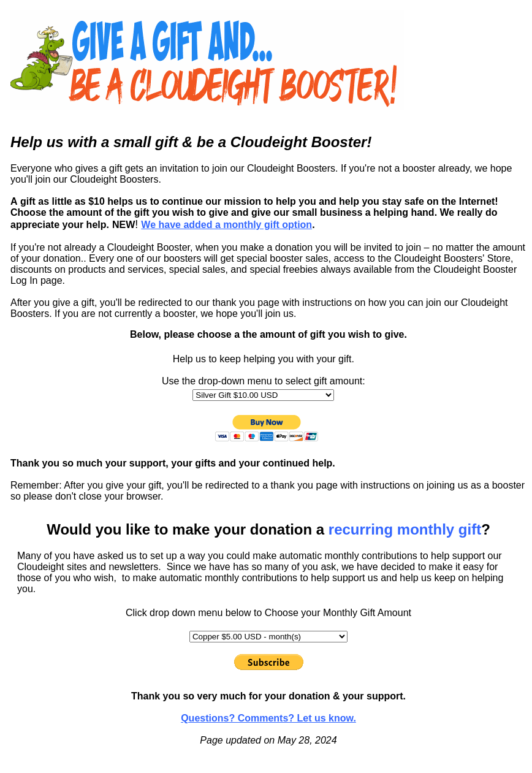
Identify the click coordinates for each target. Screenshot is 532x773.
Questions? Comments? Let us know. (268, 718)
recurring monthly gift (405, 529)
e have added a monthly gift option (226, 225)
